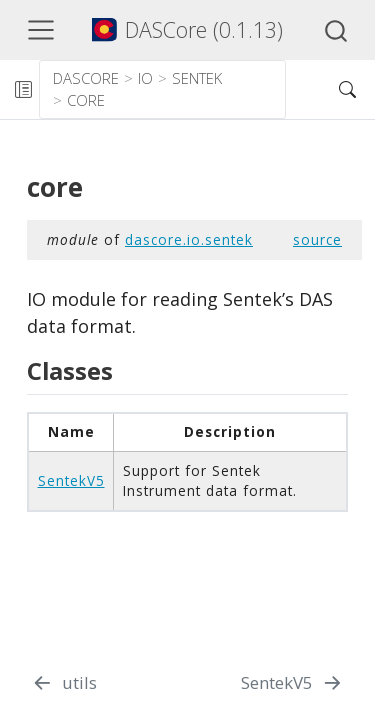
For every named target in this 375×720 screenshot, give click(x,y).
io (145, 78)
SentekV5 (71, 480)
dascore (86, 78)
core (86, 100)
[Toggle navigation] (41, 30)
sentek (197, 78)
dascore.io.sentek (189, 239)
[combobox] (337, 30)
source (317, 239)
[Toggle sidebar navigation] (23, 89)
